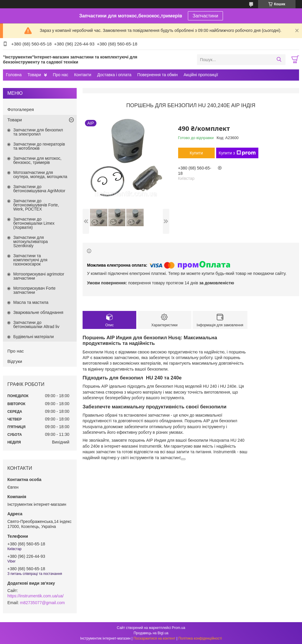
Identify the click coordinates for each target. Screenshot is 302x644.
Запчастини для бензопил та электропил (38, 132)
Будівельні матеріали (33, 337)
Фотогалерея (21, 109)
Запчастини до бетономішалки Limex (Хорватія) (34, 223)
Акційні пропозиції (201, 75)
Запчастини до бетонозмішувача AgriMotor (39, 189)
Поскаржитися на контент (154, 638)
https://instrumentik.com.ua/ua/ (36, 596)
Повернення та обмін (157, 75)
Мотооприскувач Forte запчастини (34, 290)
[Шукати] (279, 60)
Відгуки (15, 361)
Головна (14, 75)
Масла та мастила (31, 302)
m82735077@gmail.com (42, 603)
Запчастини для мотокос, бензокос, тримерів (37, 160)
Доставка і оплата (114, 75)
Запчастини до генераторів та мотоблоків (39, 146)
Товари (34, 75)
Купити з (237, 153)
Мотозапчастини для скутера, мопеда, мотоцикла (40, 175)
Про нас (60, 75)
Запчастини (205, 16)
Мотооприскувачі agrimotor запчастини (39, 276)
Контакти (83, 75)
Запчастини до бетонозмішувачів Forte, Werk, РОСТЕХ (36, 205)
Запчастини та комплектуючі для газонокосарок (30, 260)
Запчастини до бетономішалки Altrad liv (36, 325)
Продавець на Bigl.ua (151, 633)
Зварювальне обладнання (38, 312)
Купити (196, 153)
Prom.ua (179, 628)
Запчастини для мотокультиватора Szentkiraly (31, 242)
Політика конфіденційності (200, 638)
